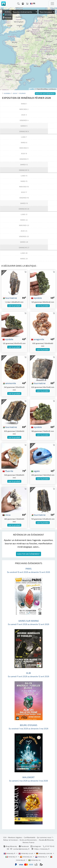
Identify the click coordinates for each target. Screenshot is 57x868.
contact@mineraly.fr (21, 849)
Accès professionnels (28, 840)
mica (6, 515)
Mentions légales (15, 837)
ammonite (9, 383)
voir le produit (14, 306)
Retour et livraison (11, 840)
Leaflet (32, 89)
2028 (15, 93)
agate (35, 471)
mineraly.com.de (44, 853)
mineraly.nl (41, 857)
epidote (36, 298)
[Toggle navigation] (52, 4)
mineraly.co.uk (26, 853)
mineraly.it (11, 857)
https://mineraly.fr (42, 849)
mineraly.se (34, 860)
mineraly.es (26, 857)
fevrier (22, 93)
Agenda (7, 93)
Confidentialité (29, 837)
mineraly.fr (10, 853)
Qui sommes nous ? (45, 837)
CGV (5, 837)
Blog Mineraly (10, 846)
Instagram (36, 846)
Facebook (24, 846)
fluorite (8, 471)
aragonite (38, 339)
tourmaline (10, 298)
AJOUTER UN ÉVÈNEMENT (28, 554)
